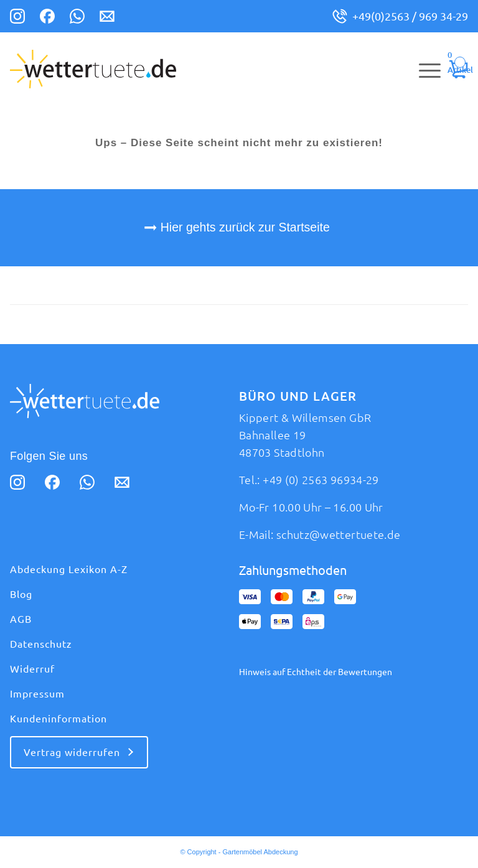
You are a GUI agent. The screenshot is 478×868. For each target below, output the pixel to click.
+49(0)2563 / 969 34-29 (410, 16)
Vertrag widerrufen (72, 752)
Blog (21, 594)
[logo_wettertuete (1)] (93, 69)
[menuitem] (424, 69)
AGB (21, 619)
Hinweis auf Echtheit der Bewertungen (316, 672)
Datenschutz (41, 644)
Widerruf (32, 669)
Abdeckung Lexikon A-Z (69, 569)
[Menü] (424, 69)
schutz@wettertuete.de (339, 534)
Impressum (37, 694)
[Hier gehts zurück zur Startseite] (239, 227)
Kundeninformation (59, 719)
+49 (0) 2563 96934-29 (321, 480)
